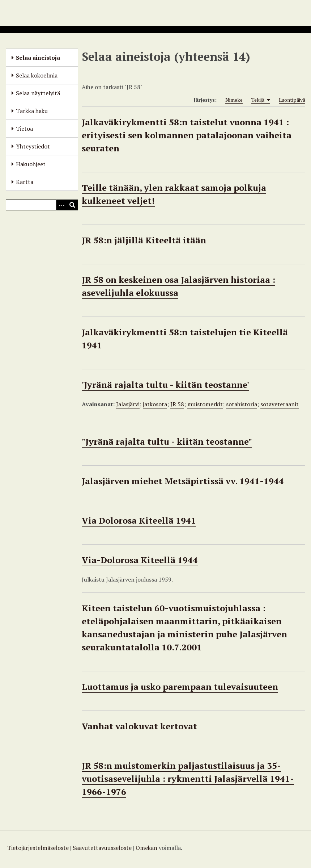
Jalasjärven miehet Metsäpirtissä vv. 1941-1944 (183, 481)
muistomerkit (205, 404)
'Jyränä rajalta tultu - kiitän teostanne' (165, 385)
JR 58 (177, 404)
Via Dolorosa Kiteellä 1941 (139, 520)
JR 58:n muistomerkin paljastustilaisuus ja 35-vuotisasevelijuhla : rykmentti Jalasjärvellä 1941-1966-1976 (188, 779)
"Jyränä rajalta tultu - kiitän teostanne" (167, 441)
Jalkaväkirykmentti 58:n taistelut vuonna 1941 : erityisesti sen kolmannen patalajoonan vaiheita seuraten (187, 135)
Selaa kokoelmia (37, 75)
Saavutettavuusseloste (102, 848)
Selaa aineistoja (38, 58)
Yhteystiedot (33, 146)
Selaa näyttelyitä (38, 93)
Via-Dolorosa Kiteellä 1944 (140, 560)
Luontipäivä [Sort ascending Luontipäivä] (292, 100)
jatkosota (155, 404)
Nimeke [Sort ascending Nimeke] (234, 100)
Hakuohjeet (31, 164)
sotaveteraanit (280, 404)
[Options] (61, 205)
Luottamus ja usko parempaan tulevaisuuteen (180, 687)
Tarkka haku (32, 111)
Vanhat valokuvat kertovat (139, 726)
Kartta (25, 182)
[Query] (42, 205)
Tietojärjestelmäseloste (38, 848)
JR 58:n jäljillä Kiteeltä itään (144, 240)
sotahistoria (242, 404)
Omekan (146, 848)
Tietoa (24, 129)
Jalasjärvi (128, 404)
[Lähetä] (72, 205)
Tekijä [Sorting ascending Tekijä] (261, 100)
